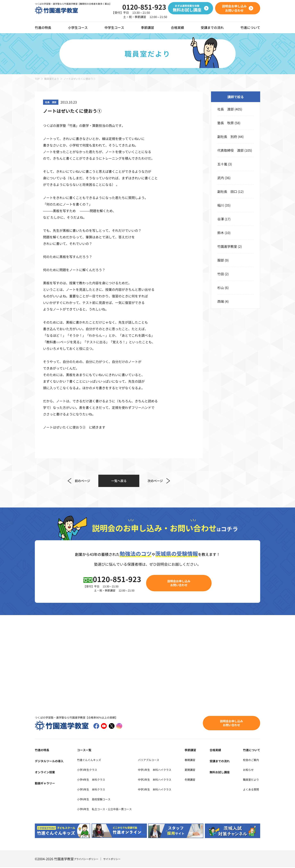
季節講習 (147, 27)
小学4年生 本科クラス (90, 780)
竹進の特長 (43, 751)
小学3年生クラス (86, 770)
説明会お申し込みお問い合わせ (182, 583)
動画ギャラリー (46, 784)
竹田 (221, 274)
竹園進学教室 (227, 246)
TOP (37, 79)
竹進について (250, 751)
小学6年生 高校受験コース (94, 800)
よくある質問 (250, 790)
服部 (221, 260)
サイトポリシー (117, 860)
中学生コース (114, 27)
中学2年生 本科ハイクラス (167, 780)
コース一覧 (81, 751)
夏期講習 (200, 770)
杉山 (221, 288)
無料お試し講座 (224, 773)
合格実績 (177, 27)
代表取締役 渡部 (230, 150)
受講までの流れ (212, 27)
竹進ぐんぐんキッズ (88, 760)
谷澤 (221, 219)
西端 (221, 301)
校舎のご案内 (250, 760)
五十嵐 (222, 164)
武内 (221, 178)
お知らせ (247, 770)
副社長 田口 (227, 191)
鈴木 (221, 233)
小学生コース (78, 27)
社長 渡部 (226, 109)
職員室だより (52, 79)
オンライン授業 (46, 773)
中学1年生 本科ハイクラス (167, 770)
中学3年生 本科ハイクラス (167, 790)
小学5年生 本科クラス (90, 790)
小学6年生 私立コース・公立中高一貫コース (107, 810)
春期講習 (200, 760)
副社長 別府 (227, 137)
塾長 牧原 (226, 123)
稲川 (221, 205)
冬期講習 (200, 780)
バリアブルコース (160, 760)
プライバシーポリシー (88, 860)
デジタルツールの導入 (51, 762)
